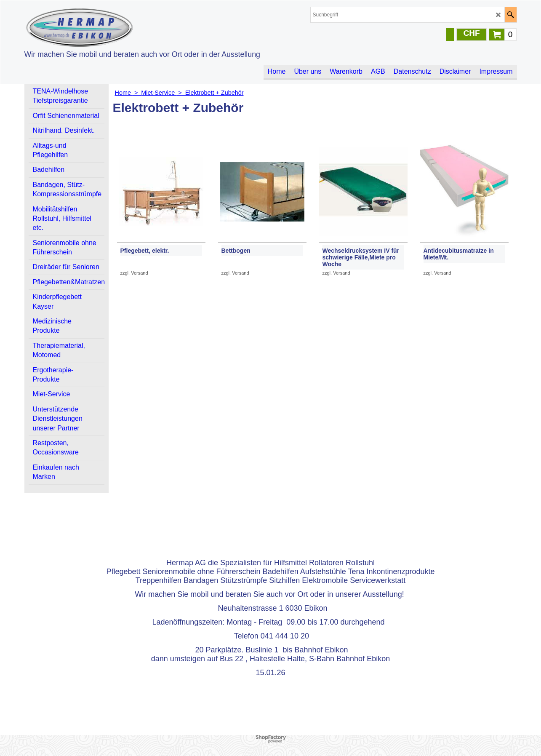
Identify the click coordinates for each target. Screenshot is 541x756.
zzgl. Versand (134, 275)
